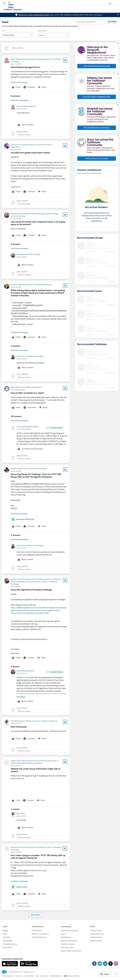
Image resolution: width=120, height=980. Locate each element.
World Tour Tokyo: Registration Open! (34, 15)
